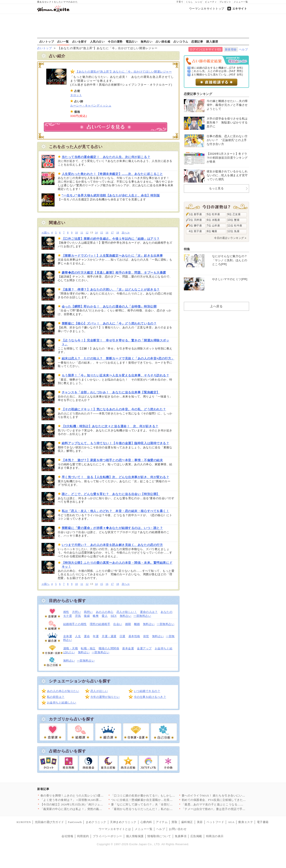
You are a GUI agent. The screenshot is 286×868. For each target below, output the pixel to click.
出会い (118, 624)
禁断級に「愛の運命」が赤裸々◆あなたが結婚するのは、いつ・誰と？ (112, 528)
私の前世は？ (56, 697)
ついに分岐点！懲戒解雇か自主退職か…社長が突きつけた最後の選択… (158, 800)
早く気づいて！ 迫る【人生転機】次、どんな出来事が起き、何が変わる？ (116, 477)
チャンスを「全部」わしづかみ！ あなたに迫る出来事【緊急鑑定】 (111, 392)
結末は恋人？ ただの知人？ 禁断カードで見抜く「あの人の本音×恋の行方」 (118, 358)
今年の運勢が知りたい (105, 697)
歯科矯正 (187, 822)
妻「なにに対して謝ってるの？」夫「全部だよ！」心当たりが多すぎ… (158, 804)
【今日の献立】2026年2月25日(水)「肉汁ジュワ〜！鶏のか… (81, 804)
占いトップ (47, 42)
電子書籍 (263, 822)
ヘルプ (244, 49)
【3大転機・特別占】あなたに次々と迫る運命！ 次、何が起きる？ (110, 426)
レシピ (199, 2)
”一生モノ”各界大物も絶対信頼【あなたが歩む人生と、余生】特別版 (111, 195)
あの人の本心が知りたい (63, 691)
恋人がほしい (99, 691)
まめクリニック (96, 822)
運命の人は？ (149, 612)
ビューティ (211, 2)
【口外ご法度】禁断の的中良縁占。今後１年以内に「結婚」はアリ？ (111, 239)
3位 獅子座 (195, 226)
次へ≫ (126, 233)
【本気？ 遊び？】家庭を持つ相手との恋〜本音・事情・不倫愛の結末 (112, 460)
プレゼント (225, 2)
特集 (187, 249)
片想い (77, 612)
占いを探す (80, 42)
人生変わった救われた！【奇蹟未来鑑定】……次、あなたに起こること (112, 174)
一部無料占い (142, 616)
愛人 (105, 616)
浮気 (78, 616)
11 (82, 233)
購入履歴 (212, 42)
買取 (174, 822)
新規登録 (231, 49)
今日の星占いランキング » (230, 238)
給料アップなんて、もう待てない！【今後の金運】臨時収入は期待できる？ (116, 443)
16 (107, 233)
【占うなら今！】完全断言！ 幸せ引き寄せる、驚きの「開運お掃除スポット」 (116, 342)
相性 (66, 612)
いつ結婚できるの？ (147, 691)
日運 (122, 636)
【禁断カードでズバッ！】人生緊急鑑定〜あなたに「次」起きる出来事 (112, 256)
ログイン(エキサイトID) (205, 49)
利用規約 (83, 836)
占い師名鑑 (163, 42)
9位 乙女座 (234, 214)
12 (87, 233)
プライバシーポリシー (107, 836)
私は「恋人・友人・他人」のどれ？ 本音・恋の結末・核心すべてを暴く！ (116, 511)
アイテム (162, 822)
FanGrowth (75, 822)
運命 (87, 636)
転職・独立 (88, 648)
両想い (88, 612)
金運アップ (144, 648)
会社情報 (67, 836)
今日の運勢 (115, 42)
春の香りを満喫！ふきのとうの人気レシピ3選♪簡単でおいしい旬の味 (86, 796)
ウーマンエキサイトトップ (207, 9)
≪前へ (46, 233)
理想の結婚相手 (100, 624)
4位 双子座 (195, 231)
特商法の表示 (215, 836)
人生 (78, 636)
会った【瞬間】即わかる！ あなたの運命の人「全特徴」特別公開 (109, 306)
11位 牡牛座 (235, 226)
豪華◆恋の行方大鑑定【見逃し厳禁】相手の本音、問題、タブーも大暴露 (114, 273)
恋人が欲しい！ (127, 612)
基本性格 (134, 636)
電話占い (131, 42)
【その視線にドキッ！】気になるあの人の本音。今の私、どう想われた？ (114, 409)
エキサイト (240, 9)
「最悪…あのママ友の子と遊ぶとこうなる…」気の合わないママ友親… (229, 804)
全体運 (68, 636)
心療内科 (146, 822)
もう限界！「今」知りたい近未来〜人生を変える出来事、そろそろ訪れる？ (116, 375)
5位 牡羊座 (214, 214)
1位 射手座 (195, 214)
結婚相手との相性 (75, 624)
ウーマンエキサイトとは (115, 829)
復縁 (87, 616)
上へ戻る (216, 306)
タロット (76, 95)
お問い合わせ (178, 829)
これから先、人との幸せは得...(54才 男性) (217, 71)
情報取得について (159, 836)
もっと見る (216, 188)
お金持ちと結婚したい (62, 703)
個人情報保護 (135, 836)
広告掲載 (196, 836)
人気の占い (97, 42)
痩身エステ (246, 822)
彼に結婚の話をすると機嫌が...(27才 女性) (217, 68)
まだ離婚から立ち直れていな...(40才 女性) (217, 75)
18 (118, 233)
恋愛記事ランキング (198, 94)
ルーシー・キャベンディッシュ (91, 106)
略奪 (96, 616)
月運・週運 (109, 636)
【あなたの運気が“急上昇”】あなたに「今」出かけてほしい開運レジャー (124, 72)
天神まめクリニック (123, 822)
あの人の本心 (105, 612)
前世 (146, 636)
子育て (180, 2)
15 (102, 233)
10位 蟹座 (234, 220)
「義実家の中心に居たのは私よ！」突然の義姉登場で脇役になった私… (87, 809)
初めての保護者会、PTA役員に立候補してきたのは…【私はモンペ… (227, 800)
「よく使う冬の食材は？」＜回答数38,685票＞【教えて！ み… (82, 800)
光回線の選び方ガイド (49, 822)
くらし (189, 2)
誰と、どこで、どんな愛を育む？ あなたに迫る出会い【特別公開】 (111, 494)
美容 (200, 822)
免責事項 (181, 836)
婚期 (128, 624)
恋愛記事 (197, 42)
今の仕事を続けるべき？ (150, 697)
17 (112, 233)
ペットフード (215, 822)
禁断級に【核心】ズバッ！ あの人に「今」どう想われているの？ (109, 323)
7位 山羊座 (214, 226)
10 (77, 233)
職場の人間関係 (109, 648)
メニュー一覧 (241, 2)
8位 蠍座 (212, 231)
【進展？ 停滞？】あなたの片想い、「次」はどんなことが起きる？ (111, 289)
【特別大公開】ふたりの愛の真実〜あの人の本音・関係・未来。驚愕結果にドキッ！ (117, 565)
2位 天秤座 (195, 220)
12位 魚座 (234, 231)
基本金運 (128, 648)
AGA (231, 822)
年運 (96, 636)
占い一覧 (63, 42)
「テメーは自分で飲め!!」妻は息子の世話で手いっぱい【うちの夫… (227, 809)
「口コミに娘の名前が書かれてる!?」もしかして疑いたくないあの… (156, 796)
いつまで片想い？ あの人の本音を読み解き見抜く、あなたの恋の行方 (112, 545)
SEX (114, 616)
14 (96, 233)
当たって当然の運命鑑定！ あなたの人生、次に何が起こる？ (106, 157)
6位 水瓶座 (214, 220)
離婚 (137, 624)
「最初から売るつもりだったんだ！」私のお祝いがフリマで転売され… (158, 809)
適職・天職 (71, 648)
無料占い (146, 42)
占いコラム (181, 42)
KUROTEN (24, 822)
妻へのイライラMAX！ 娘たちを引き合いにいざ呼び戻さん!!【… (225, 796)
